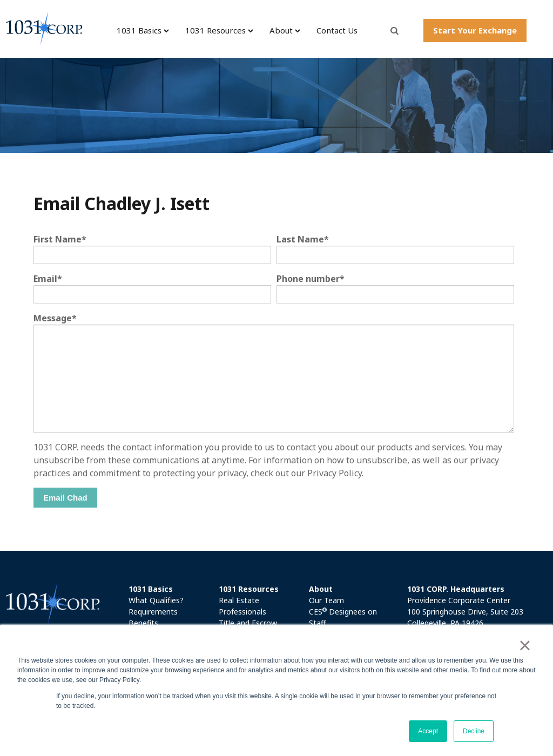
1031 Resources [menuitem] (215, 30)
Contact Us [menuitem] (337, 30)
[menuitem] (170, 589)
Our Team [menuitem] (326, 600)
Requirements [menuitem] (153, 612)
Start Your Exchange (475, 30)
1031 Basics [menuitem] (139, 30)
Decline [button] (474, 731)
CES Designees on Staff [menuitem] (343, 617)
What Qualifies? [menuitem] (156, 600)
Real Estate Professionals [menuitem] (242, 606)
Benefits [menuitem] (143, 623)
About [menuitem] (281, 30)
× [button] (525, 645)
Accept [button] (428, 731)
